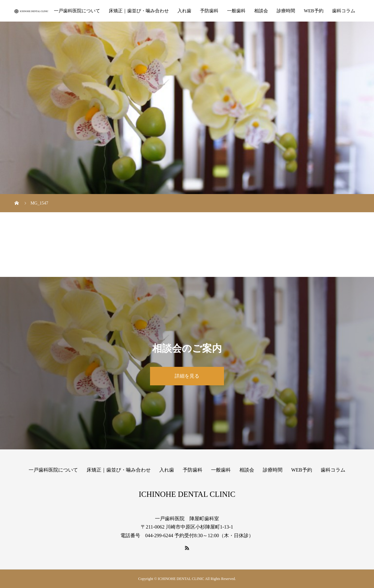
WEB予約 (313, 11)
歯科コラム (344, 11)
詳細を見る (187, 376)
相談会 (261, 11)
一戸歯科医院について (77, 11)
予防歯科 (209, 11)
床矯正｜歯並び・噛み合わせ (139, 11)
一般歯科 (236, 11)
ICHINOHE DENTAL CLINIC (187, 494)
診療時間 (286, 11)
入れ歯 (184, 11)
